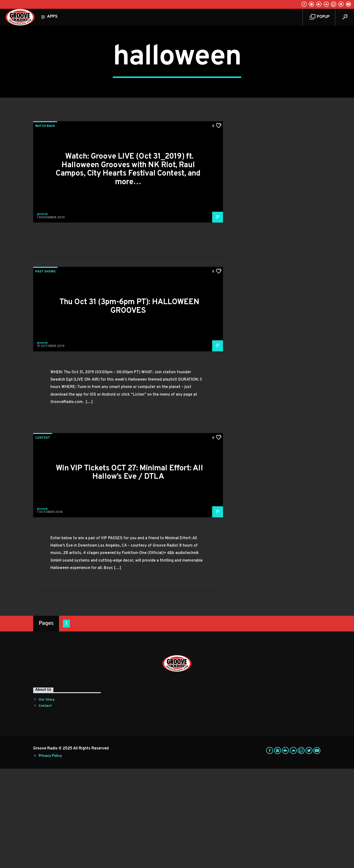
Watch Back (45, 225)
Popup (320, 17)
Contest (43, 537)
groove (42, 314)
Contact (45, 805)
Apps (52, 17)
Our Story (47, 799)
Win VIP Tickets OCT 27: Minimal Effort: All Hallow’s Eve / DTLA (129, 572)
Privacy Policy (50, 855)
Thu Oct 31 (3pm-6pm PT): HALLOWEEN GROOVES (129, 406)
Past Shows (45, 371)
